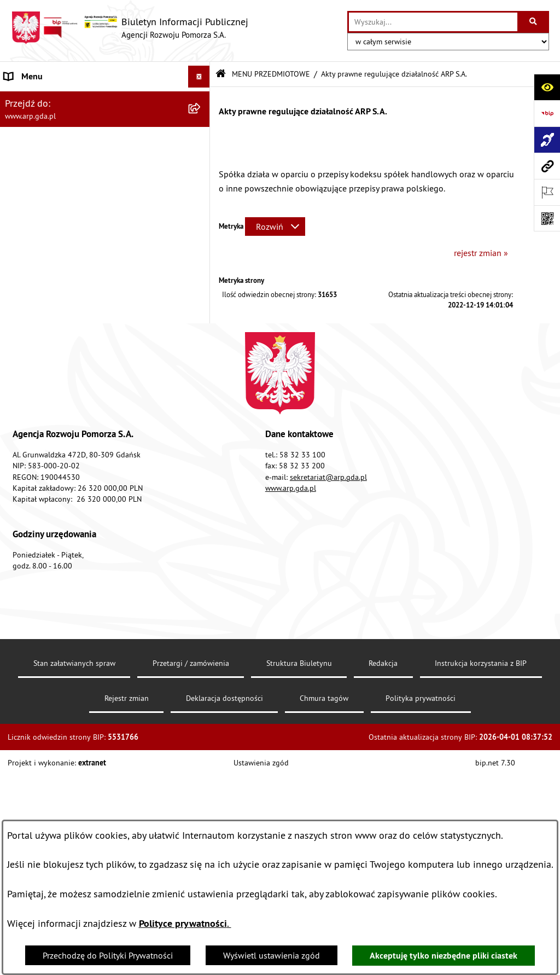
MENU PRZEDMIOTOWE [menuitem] (49, 185)
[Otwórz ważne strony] (547, 192)
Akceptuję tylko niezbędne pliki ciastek (444, 956)
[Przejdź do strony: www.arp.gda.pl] (547, 166)
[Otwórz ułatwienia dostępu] (547, 87)
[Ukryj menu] (199, 77)
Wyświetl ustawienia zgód (272, 955)
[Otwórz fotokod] (547, 218)
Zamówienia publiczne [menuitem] (47, 487)
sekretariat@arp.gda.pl (328, 713)
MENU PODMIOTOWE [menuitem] (44, 98)
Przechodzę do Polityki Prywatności (108, 955)
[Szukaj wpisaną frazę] (534, 22)
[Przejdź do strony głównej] (130, 28)
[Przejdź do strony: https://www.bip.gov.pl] (547, 113)
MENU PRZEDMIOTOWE (271, 74)
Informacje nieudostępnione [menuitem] (57, 509)
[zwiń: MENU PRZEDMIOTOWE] (202, 185)
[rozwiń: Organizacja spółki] (202, 272)
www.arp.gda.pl (291, 724)
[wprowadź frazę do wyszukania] (433, 22)
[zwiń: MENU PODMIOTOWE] (202, 99)
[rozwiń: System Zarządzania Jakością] (202, 401)
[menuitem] (105, 127)
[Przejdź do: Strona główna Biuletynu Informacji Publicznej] (221, 74)
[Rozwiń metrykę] (275, 227)
